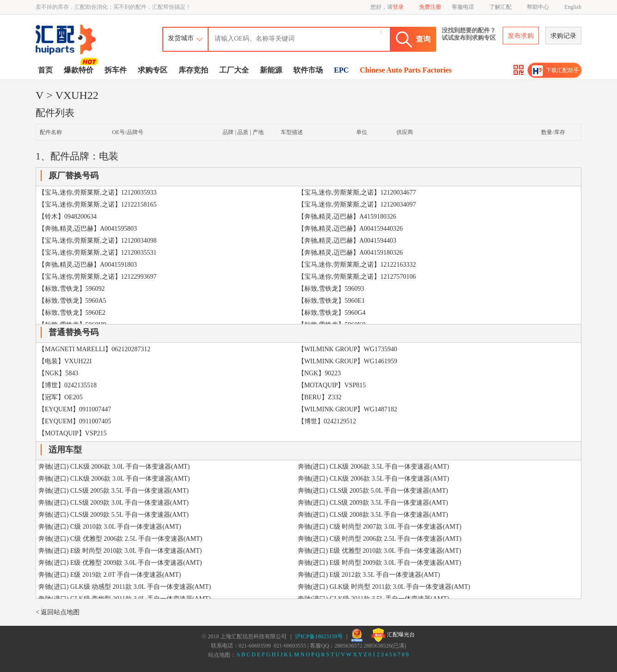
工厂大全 (234, 70)
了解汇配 (500, 7)
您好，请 (387, 7)
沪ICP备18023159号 (319, 636)
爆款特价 (80, 69)
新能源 (271, 70)
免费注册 (430, 7)
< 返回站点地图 (58, 612)
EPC (341, 70)
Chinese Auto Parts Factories (406, 70)
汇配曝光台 (393, 635)
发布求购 (521, 36)
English (573, 7)
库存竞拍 (193, 70)
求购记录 (563, 36)
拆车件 (116, 70)
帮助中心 (538, 7)
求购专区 (153, 70)
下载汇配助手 (555, 71)
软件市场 (308, 70)
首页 (45, 70)
